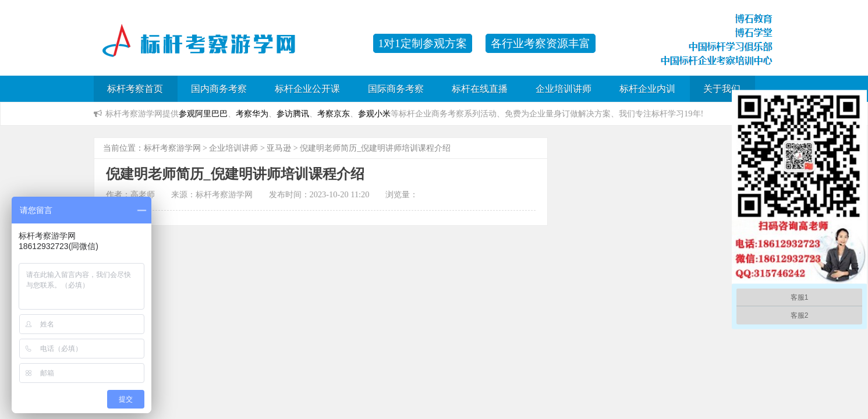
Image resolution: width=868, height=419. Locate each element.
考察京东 (334, 113)
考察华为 (252, 113)
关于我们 (722, 89)
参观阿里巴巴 (203, 113)
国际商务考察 (396, 89)
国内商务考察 (219, 89)
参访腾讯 (293, 113)
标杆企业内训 (647, 89)
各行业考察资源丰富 (541, 43)
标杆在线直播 (480, 89)
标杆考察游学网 (172, 148)
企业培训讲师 (564, 89)
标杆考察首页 (135, 89)
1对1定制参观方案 (423, 43)
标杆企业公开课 (307, 89)
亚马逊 (279, 148)
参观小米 (374, 113)
